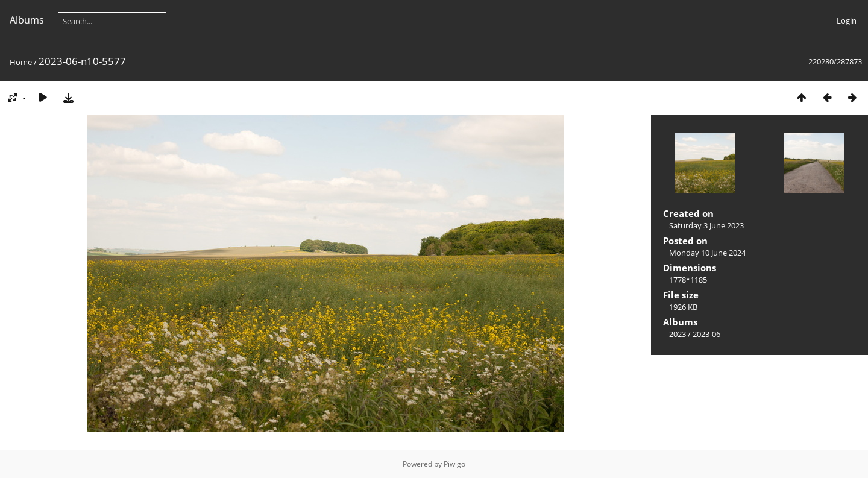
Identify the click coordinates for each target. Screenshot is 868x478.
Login (847, 20)
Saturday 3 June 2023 (706, 225)
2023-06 (706, 334)
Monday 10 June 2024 (707, 253)
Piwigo (454, 464)
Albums (27, 20)
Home (21, 62)
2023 (678, 334)
